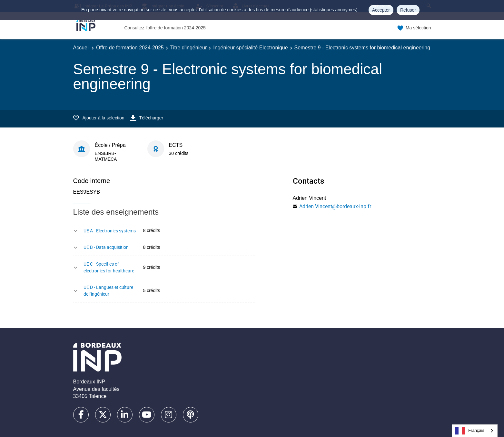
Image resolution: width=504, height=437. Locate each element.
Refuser (408, 10)
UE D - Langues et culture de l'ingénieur (108, 290)
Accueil (82, 48)
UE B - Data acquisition (106, 247)
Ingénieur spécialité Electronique (250, 48)
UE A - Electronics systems (110, 231)
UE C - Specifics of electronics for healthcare (109, 267)
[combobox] (475, 431)
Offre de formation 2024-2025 (130, 48)
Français (470, 431)
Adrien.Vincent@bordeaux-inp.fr (335, 206)
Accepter (381, 10)
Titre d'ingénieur (189, 48)
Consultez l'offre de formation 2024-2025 (165, 28)
